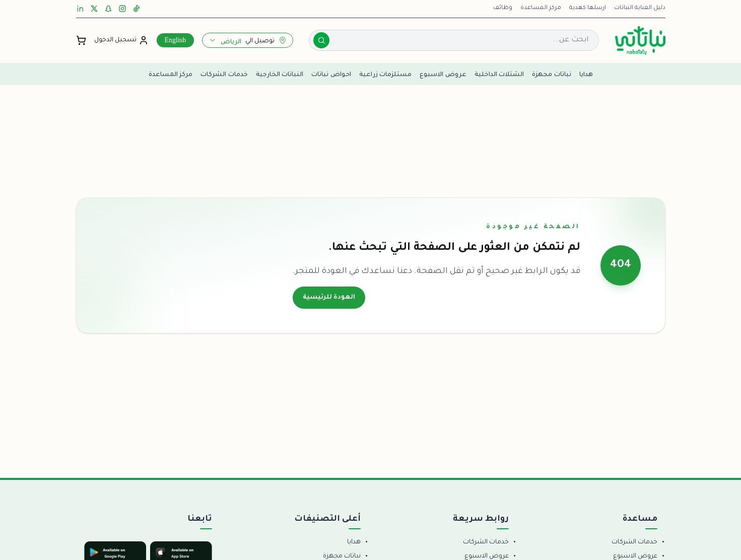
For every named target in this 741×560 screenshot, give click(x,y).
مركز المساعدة (541, 8)
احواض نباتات (331, 74)
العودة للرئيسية (329, 298)
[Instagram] (122, 9)
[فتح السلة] (81, 40)
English (176, 40)
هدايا (586, 74)
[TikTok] (137, 9)
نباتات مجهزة (552, 74)
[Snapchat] (108, 9)
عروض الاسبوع (443, 74)
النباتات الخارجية (280, 74)
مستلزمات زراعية (386, 74)
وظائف (503, 8)
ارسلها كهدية (588, 8)
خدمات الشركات (224, 74)
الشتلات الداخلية (499, 74)
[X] (94, 9)
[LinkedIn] (80, 9)
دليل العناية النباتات (640, 8)
